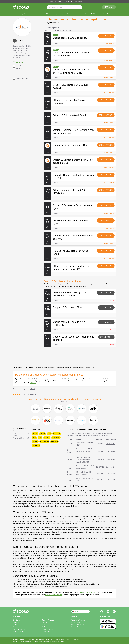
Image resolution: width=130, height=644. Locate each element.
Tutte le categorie (19, 629)
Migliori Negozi (61, 14)
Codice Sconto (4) (20, 66)
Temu (40, 438)
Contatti (44, 622)
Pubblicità (16, 622)
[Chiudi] (127, 1)
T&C (43, 627)
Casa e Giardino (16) (21, 79)
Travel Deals (75, 622)
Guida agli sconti (19, 632)
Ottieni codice (106, 36)
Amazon (35, 434)
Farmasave (54, 442)
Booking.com (44, 442)
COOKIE (69, 640)
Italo (49, 434)
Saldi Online (107, 14)
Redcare (47, 438)
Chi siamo (16, 620)
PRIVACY (63, 640)
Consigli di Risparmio (52, 23)
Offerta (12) (18, 68)
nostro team (70, 379)
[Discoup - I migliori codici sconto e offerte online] (21, 7)
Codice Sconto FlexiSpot (54, 595)
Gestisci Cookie (76, 640)
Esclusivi (36, 14)
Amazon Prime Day (78, 625)
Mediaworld (56, 438)
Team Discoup (47, 634)
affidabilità (33, 383)
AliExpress (57, 434)
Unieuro (35, 442)
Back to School (76, 627)
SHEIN (34, 438)
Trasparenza (46, 632)
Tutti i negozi (17, 627)
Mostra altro (64, 402)
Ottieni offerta (106, 100)
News (15, 625)
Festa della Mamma (92, 14)
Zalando (43, 434)
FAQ (43, 625)
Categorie (77, 14)
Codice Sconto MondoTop (89, 593)
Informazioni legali (48, 629)
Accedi (109, 7)
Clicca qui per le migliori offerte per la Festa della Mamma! (64, 1)
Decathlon (36, 445)
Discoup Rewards (24, 14)
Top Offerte (47, 14)
